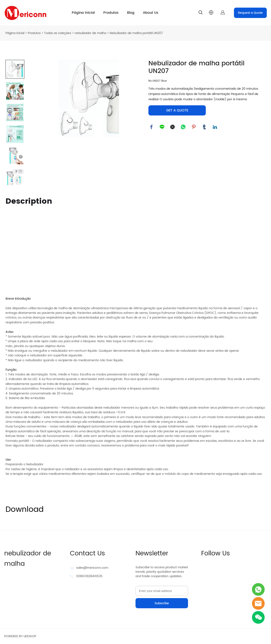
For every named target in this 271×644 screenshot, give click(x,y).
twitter (173, 127)
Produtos (111, 13)
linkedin (215, 127)
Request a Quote (250, 13)
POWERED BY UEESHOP (20, 636)
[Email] (162, 591)
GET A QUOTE (177, 110)
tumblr (205, 127)
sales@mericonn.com (92, 568)
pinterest (194, 127)
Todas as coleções (58, 33)
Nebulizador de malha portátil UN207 (136, 33)
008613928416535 (89, 576)
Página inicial (83, 13)
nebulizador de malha (90, 33)
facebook (152, 127)
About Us (151, 13)
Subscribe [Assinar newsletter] (162, 603)
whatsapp (183, 127)
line (162, 127)
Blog (131, 13)
